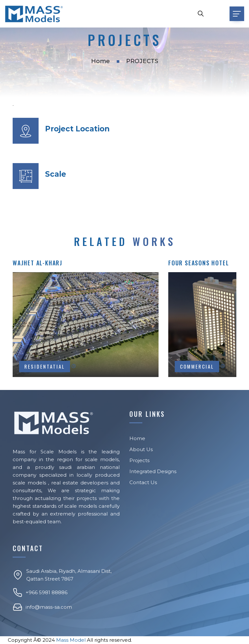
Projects (139, 460)
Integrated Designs (153, 471)
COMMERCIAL (197, 366)
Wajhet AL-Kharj (38, 263)
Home (101, 61)
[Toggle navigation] (237, 14)
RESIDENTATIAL (45, 366)
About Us (141, 449)
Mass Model (71, 640)
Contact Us (143, 482)
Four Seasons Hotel (199, 263)
